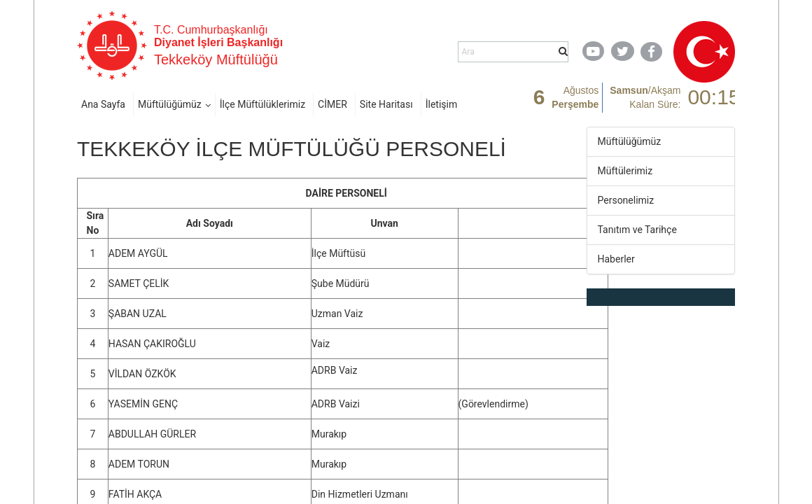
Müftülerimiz (625, 171)
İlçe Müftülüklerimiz (262, 104)
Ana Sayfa (103, 104)
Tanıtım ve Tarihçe (637, 230)
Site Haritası (386, 104)
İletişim (442, 104)
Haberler (616, 259)
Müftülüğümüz (170, 104)
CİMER (332, 104)
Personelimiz (626, 200)
